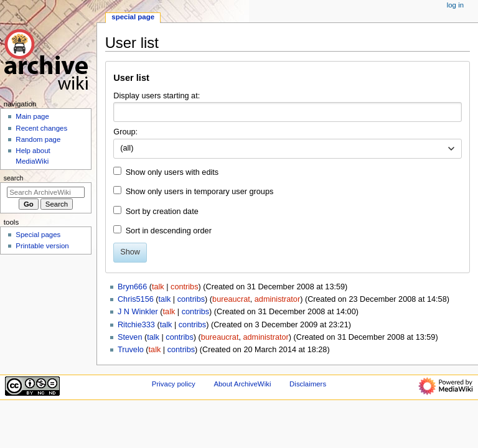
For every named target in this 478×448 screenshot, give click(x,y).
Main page (32, 116)
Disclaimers (308, 384)
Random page (38, 139)
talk (158, 287)
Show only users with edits (172, 172)
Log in (455, 5)
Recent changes (41, 128)
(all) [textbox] (127, 148)
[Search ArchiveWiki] (46, 192)
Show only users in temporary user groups (200, 192)
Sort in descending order (169, 231)
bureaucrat (231, 299)
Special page (133, 17)
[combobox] (287, 112)
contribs (184, 287)
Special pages (38, 235)
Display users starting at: (157, 96)
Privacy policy (174, 384)
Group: (125, 132)
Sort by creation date (162, 212)
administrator (277, 299)
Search (14, 178)
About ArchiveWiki (242, 384)
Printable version (42, 246)
